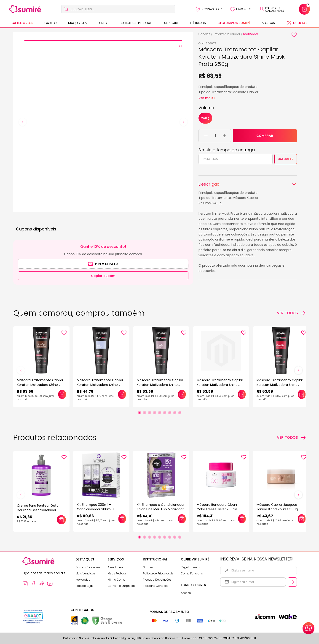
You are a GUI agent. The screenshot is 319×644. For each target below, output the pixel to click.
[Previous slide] (23, 122)
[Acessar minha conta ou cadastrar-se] (272, 9)
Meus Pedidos (117, 573)
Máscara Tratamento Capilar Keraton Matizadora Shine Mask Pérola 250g (160, 385)
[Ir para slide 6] (165, 413)
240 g (205, 118)
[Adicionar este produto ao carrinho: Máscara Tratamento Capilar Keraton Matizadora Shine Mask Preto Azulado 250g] (242, 394)
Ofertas (300, 23)
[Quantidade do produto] (215, 136)
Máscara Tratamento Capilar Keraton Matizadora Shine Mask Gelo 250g (100, 385)
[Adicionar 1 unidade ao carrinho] (224, 136)
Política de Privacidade (158, 573)
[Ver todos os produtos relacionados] (291, 438)
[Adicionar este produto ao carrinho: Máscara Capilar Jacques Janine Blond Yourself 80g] (302, 519)
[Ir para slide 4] (155, 413)
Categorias (22, 23)
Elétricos (198, 23)
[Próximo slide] (298, 370)
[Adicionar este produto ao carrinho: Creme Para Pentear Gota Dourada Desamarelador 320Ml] (61, 520)
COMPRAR (265, 136)
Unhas (104, 23)
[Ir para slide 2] (145, 413)
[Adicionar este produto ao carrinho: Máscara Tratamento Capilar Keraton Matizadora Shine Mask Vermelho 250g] (302, 394)
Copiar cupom (103, 276)
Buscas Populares (88, 567)
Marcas (268, 23)
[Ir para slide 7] (170, 413)
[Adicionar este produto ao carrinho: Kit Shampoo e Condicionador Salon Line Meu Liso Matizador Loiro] (182, 519)
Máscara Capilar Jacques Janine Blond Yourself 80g (277, 507)
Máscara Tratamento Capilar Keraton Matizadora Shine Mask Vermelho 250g (280, 385)
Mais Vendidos (86, 573)
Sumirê (148, 567)
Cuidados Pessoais (137, 23)
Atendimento (117, 567)
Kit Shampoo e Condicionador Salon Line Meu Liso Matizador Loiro (161, 509)
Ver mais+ (207, 98)
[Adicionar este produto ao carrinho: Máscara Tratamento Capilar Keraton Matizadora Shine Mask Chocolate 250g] (62, 394)
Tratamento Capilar (227, 34)
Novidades (83, 580)
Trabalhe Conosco (156, 586)
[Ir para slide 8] (175, 413)
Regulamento (190, 567)
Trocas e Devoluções (157, 580)
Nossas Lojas (213, 9)
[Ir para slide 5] (160, 413)
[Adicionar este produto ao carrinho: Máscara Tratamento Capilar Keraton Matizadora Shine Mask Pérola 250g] (182, 394)
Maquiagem (78, 23)
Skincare (171, 23)
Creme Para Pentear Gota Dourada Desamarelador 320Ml (38, 510)
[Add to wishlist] (294, 35)
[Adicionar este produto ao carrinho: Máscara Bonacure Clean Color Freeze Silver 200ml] (242, 519)
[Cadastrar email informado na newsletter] (292, 582)
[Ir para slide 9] (180, 413)
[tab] (103, 41)
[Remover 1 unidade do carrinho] (206, 136)
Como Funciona (192, 573)
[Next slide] (184, 122)
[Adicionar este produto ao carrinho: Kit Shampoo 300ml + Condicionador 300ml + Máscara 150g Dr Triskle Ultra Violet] (122, 519)
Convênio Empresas (122, 586)
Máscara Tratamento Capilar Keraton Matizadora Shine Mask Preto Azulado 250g (220, 385)
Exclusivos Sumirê (234, 23)
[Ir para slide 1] (139, 413)
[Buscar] (66, 9)
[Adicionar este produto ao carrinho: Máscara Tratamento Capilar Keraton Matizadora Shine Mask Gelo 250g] (122, 394)
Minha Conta (117, 580)
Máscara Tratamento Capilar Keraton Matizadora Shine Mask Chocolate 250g (40, 385)
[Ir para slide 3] (150, 413)
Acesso (186, 593)
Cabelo (51, 23)
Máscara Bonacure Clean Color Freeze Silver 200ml (217, 507)
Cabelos (204, 34)
